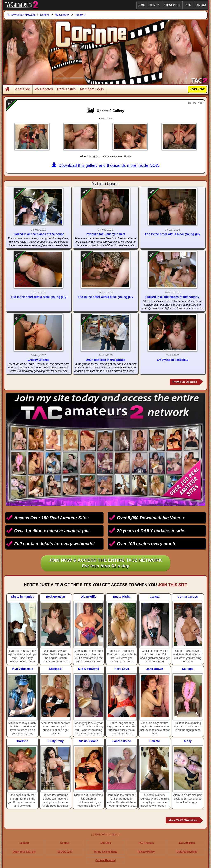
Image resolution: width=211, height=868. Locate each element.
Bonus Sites (66, 89)
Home (142, 5)
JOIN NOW (201, 5)
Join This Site (172, 585)
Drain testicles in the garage (105, 360)
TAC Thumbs (146, 843)
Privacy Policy (146, 852)
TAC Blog (105, 843)
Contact (65, 843)
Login (188, 5)
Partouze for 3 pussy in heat (105, 234)
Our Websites (172, 5)
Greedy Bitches (39, 360)
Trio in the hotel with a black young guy (173, 234)
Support (24, 843)
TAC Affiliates (187, 843)
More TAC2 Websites (183, 820)
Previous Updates (185, 382)
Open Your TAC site (24, 852)
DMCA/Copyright (187, 852)
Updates (154, 5)
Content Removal (106, 860)
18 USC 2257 (65, 852)
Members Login (92, 89)
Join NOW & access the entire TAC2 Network (106, 563)
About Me (23, 89)
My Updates (44, 89)
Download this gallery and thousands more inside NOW (105, 165)
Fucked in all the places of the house (38, 234)
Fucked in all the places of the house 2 (173, 297)
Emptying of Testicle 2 (172, 360)
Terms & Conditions (105, 852)
